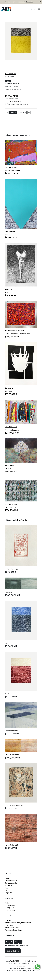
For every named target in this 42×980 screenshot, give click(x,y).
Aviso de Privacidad (12, 928)
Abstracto (9, 885)
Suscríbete (13, 951)
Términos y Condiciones (14, 930)
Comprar (13, 113)
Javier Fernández (11, 167)
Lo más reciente (11, 881)
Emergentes (9, 908)
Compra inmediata (12, 883)
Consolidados (10, 905)
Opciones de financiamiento (14, 101)
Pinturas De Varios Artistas (14, 330)
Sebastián (9, 289)
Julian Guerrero (10, 231)
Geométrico (9, 890)
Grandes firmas (10, 910)
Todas (7, 878)
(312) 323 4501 (17, 961)
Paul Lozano (9, 465)
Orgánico (8, 893)
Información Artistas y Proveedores (18, 923)
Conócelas (29, 2)
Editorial (8, 920)
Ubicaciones (9, 925)
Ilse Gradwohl (10, 74)
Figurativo (9, 888)
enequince (21, 966)
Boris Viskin (9, 388)
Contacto (22, 113)
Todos (7, 903)
